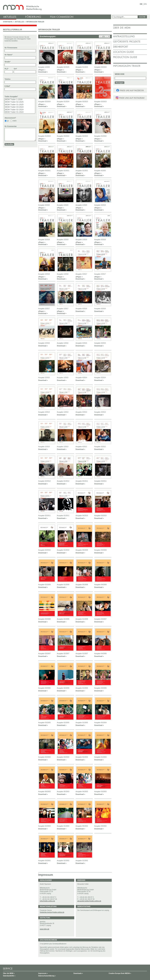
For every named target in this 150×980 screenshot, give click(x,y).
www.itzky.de (45, 929)
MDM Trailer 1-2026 (20, 100)
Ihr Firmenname (11, 48)
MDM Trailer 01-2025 (20, 105)
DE (141, 4)
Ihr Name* (9, 55)
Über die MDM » (9, 973)
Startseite (8, 22)
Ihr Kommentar (11, 126)
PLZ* (7, 69)
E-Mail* (7, 86)
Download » (43, 72)
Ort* (15, 69)
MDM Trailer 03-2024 (20, 107)
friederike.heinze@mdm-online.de (52, 912)
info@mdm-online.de (47, 901)
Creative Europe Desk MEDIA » (120, 973)
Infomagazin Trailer (35, 22)
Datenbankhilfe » (9, 976)
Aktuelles (19, 22)
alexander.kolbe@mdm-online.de (89, 901)
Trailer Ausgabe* (11, 96)
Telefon (7, 79)
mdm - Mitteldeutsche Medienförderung (56, 7)
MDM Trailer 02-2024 (20, 110)
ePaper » (42, 70)
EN (145, 4)
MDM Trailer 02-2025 (20, 102)
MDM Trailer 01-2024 (20, 112)
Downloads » (78, 973)
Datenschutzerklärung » (47, 976)
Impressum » (43, 973)
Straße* (8, 62)
